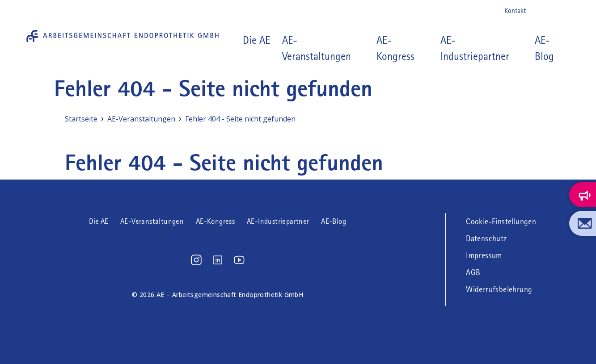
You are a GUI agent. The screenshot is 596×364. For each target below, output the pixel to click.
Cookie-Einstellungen (501, 222)
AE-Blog (544, 48)
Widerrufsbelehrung (499, 289)
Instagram (539, 11)
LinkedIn (553, 11)
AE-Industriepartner (475, 48)
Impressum (484, 255)
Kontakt (515, 10)
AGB (473, 272)
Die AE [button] (256, 40)
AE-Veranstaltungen (317, 48)
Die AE (99, 221)
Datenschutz (486, 238)
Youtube (567, 11)
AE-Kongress (395, 48)
